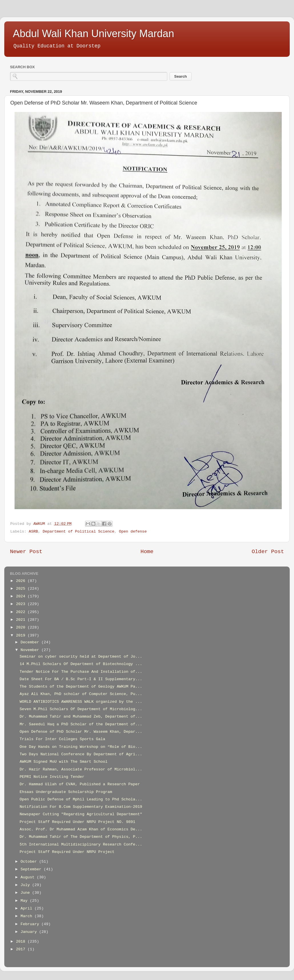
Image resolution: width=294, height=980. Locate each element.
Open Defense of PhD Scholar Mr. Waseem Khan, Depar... (81, 732)
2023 (22, 604)
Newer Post (26, 552)
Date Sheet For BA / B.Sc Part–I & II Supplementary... (81, 679)
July (26, 885)
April (28, 908)
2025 (22, 589)
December (31, 642)
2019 (22, 635)
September (32, 869)
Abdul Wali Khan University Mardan (93, 34)
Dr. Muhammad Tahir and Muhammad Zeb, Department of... (81, 717)
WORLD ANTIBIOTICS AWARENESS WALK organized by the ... (81, 702)
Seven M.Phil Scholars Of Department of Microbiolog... (81, 709)
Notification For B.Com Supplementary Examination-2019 (81, 807)
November (31, 650)
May (25, 901)
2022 (22, 612)
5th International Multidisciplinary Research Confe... (81, 845)
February (31, 924)
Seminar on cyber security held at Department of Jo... (81, 657)
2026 (22, 581)
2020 (22, 627)
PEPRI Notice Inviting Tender (52, 777)
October (30, 862)
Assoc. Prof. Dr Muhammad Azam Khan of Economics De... (81, 829)
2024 (22, 596)
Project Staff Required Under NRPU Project (67, 852)
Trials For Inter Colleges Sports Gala (63, 739)
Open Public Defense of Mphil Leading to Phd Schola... (81, 799)
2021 (22, 620)
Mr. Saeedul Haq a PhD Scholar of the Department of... (81, 724)
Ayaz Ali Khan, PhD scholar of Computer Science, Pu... (81, 694)
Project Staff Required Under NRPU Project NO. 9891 (77, 822)
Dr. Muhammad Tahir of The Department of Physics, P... (81, 837)
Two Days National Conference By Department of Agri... (81, 754)
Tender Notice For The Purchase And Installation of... (81, 672)
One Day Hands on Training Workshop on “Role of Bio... (81, 747)
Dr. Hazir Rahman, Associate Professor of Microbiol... (81, 769)
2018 (22, 942)
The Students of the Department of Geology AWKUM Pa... (81, 687)
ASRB (33, 532)
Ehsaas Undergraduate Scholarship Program (66, 792)
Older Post (268, 552)
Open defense (133, 532)
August (29, 877)
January (30, 932)
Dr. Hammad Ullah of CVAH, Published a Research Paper (80, 784)
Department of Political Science (78, 532)
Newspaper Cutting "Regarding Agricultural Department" (81, 814)
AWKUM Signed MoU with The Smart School (64, 762)
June (26, 893)
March (28, 916)
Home (147, 552)
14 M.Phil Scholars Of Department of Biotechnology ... (81, 664)
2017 (22, 949)
